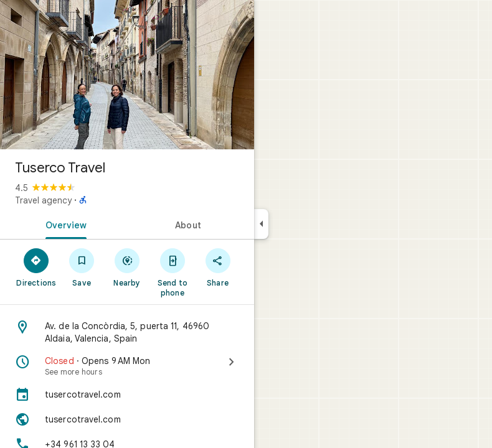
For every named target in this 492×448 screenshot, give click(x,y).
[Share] (218, 267)
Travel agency (43, 200)
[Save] (82, 267)
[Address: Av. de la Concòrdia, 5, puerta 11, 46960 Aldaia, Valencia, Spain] (127, 332)
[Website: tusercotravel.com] (127, 419)
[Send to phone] (172, 272)
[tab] (64, 224)
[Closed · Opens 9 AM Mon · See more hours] (127, 366)
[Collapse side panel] (261, 224)
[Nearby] (127, 267)
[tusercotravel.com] (127, 394)
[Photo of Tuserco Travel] (127, 75)
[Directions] (36, 267)
